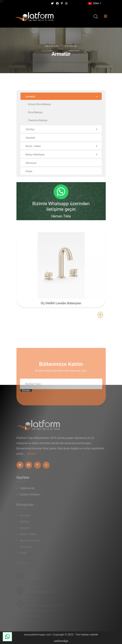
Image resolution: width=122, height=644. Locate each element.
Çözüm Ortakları (30, 496)
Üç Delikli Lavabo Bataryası (61, 305)
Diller (93, 3)
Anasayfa (52, 46)
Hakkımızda (27, 490)
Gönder (26, 392)
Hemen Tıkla (61, 216)
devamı (32, 455)
